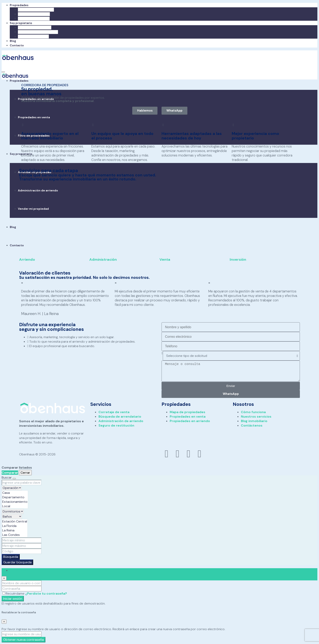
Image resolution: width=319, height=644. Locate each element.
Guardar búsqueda (17, 562)
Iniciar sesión (13, 598)
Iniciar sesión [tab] (20, 570)
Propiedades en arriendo (36, 10)
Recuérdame (14, 593)
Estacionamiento (15, 502)
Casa (15, 493)
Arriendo (27, 260)
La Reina (15, 530)
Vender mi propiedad (33, 36)
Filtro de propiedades (34, 18)
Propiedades (19, 5)
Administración (103, 260)
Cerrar (25, 472)
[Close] (4, 578)
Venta (165, 260)
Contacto (17, 45)
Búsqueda (11, 557)
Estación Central (15, 521)
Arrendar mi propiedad (35, 27)
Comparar (10, 472)
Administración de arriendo (38, 32)
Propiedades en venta (34, 14)
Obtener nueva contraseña (23, 640)
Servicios (101, 404)
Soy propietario (21, 23)
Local (15, 506)
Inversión (238, 260)
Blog (13, 41)
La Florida (15, 526)
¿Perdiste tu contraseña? (46, 593)
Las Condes (15, 535)
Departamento (15, 497)
